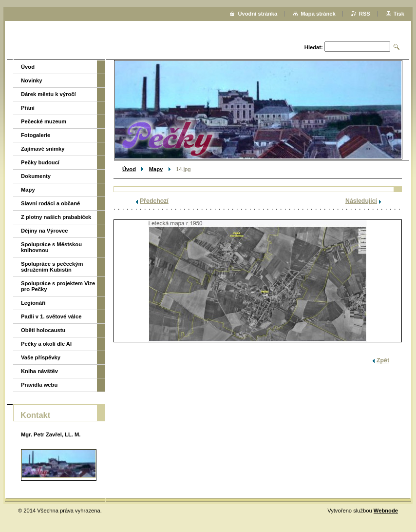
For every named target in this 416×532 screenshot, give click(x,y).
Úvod (129, 169)
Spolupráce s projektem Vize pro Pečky (58, 286)
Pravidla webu (39, 385)
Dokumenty (36, 176)
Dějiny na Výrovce (44, 231)
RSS (365, 14)
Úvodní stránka (257, 14)
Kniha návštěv (39, 371)
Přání (28, 108)
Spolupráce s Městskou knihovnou (51, 247)
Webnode (386, 511)
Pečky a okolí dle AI (46, 344)
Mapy (156, 169)
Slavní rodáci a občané (50, 203)
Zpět (383, 360)
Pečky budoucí (40, 162)
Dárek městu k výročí (48, 94)
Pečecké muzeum (44, 121)
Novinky (32, 80)
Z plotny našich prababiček (56, 217)
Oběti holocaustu (43, 330)
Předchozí (154, 201)
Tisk (399, 14)
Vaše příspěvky (41, 357)
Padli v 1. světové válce (51, 316)
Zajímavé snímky (43, 149)
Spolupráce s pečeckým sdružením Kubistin (52, 267)
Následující (361, 201)
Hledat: (314, 47)
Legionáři (33, 303)
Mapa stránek (318, 14)
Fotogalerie (36, 135)
